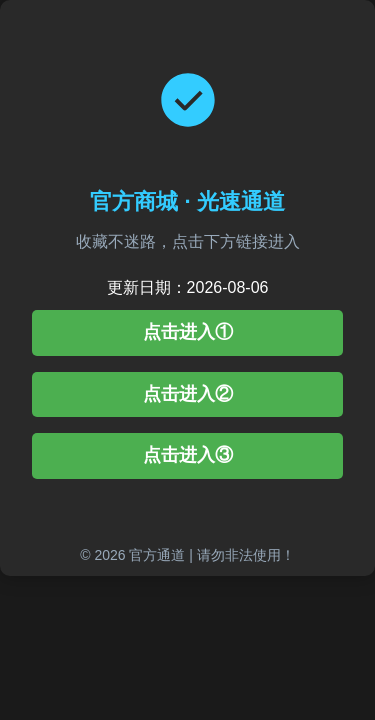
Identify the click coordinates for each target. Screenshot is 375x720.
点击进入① (188, 332)
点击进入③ (188, 455)
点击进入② (188, 394)
